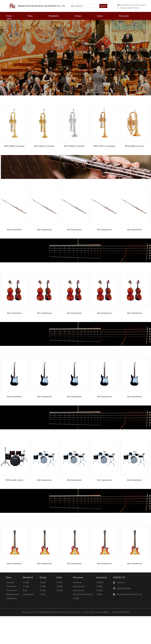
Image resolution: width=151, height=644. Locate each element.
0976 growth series (14, 480)
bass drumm (79, 586)
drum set (77, 582)
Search (103, 6)
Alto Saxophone (14, 230)
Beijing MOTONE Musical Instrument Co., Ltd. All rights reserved (73, 612)
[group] (14, 126)
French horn (12, 590)
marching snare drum (83, 594)
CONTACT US (119, 577)
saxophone (28, 594)
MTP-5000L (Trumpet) (44, 146)
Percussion (78, 577)
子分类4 (100, 582)
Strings (43, 577)
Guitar (59, 577)
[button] (15, 58)
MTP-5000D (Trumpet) (14, 146)
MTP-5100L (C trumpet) (104, 146)
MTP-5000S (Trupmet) (74, 146)
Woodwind (28, 577)
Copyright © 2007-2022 (32, 612)
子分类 (26, 582)
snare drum (78, 590)
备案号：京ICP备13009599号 (116, 612)
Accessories (102, 577)
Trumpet (10, 582)
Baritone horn (13, 594)
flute (25, 590)
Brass (9, 577)
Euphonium (12, 598)
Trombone (11, 586)
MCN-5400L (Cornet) (134, 146)
